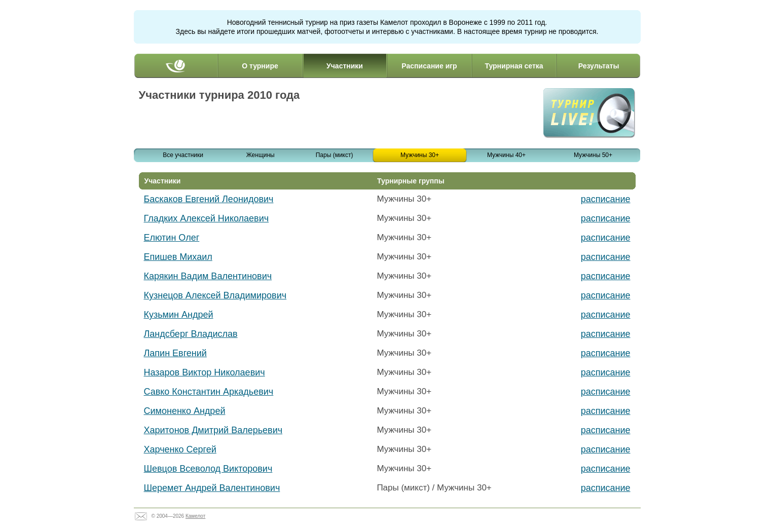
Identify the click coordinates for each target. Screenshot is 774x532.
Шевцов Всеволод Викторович (208, 469)
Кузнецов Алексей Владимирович (215, 295)
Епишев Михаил (178, 257)
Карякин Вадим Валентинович (208, 276)
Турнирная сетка (514, 66)
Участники (345, 66)
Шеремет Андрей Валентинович (212, 488)
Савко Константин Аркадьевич (209, 392)
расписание (606, 199)
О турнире (260, 66)
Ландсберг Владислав (191, 334)
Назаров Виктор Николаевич (205, 372)
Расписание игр (429, 66)
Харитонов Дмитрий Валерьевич (213, 430)
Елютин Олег (172, 238)
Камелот (195, 516)
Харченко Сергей (180, 449)
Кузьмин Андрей (179, 315)
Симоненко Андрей (185, 411)
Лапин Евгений (175, 353)
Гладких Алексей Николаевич (207, 218)
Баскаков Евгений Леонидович (209, 199)
